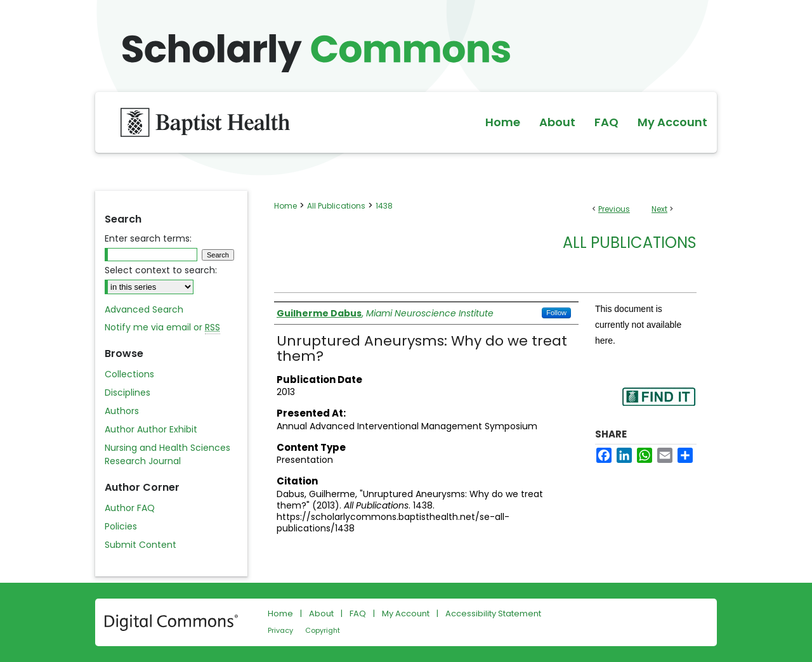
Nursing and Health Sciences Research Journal (167, 454)
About (321, 613)
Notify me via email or (162, 328)
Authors (122, 411)
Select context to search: (161, 270)
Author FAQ (130, 508)
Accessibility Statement (493, 613)
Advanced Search (144, 309)
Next (659, 209)
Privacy (280, 630)
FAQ (358, 613)
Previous (614, 209)
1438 (384, 206)
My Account (406, 613)
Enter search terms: (148, 238)
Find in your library (658, 405)
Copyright (323, 630)
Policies (121, 526)
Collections (129, 374)
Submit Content (141, 545)
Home (285, 206)
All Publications (336, 206)
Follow (556, 313)
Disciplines (128, 393)
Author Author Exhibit (151, 429)
